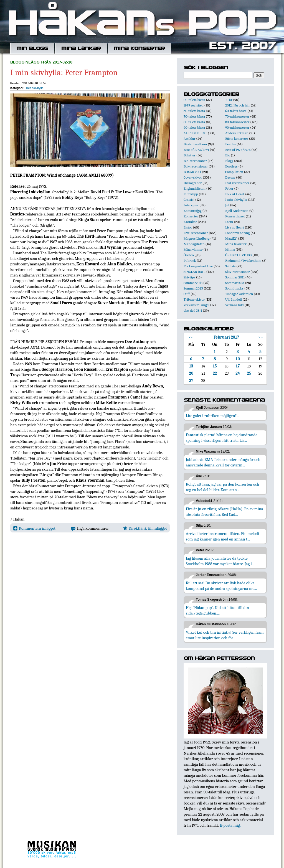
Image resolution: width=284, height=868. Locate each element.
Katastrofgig (193, 211)
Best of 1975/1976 (238, 150)
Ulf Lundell (234, 299)
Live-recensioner (196, 233)
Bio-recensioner (195, 161)
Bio (228, 155)
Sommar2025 (193, 288)
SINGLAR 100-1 (195, 272)
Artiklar (189, 139)
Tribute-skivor (194, 299)
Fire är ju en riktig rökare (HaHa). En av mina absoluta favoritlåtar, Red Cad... (225, 512)
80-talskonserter (237, 122)
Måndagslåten (194, 244)
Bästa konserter (237, 139)
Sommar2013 (193, 283)
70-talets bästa (194, 116)
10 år (229, 100)
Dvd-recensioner (237, 183)
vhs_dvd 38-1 (193, 310)
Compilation (234, 172)
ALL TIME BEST (195, 133)
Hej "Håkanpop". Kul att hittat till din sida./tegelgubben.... (217, 610)
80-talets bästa (194, 122)
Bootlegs (231, 166)
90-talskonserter (237, 127)
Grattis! (189, 200)
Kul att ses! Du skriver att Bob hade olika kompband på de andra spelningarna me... (221, 586)
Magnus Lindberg (197, 238)
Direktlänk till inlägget (145, 528)
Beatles (230, 144)
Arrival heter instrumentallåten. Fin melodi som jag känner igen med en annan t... (222, 536)
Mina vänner (193, 249)
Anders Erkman (237, 133)
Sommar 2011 (235, 277)
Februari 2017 (226, 337)
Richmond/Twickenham (243, 261)
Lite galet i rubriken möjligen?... (213, 416)
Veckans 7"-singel (196, 305)
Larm (229, 222)
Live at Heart (235, 227)
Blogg (229, 161)
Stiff (187, 294)
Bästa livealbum (195, 144)
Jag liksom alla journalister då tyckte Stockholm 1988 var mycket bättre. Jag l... (220, 561)
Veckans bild (234, 305)
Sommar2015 (235, 283)
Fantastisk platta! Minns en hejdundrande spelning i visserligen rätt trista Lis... (222, 438)
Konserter (191, 216)
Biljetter (190, 155)
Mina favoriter (236, 244)
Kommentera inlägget (34, 528)
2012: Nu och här (238, 105)
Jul (227, 205)
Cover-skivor (193, 177)
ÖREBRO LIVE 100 (238, 255)
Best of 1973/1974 (196, 150)
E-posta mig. (230, 825)
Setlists (230, 266)
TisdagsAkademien (239, 294)
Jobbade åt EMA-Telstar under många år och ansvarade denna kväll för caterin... (223, 462)
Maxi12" (231, 238)
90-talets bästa (194, 127)
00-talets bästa (194, 100)
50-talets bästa (194, 111)
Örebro (189, 255)
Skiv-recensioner (237, 272)
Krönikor (190, 222)
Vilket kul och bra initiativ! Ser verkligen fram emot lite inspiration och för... (225, 635)
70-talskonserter (237, 116)
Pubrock (190, 261)
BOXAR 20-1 (192, 172)
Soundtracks (234, 288)
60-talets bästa (236, 111)
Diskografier (193, 183)
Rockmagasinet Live (198, 266)
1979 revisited (194, 105)
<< (191, 337)
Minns (230, 249)
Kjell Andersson (237, 211)
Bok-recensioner (196, 166)
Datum (230, 177)
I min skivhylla (34, 88)
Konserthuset (235, 216)
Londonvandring (237, 233)
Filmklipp (191, 194)
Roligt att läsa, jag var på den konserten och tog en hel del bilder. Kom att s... (222, 487)
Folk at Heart (235, 194)
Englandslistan (195, 188)
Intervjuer (191, 205)
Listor (188, 227)
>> (261, 337)
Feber (229, 188)
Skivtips (189, 277)
